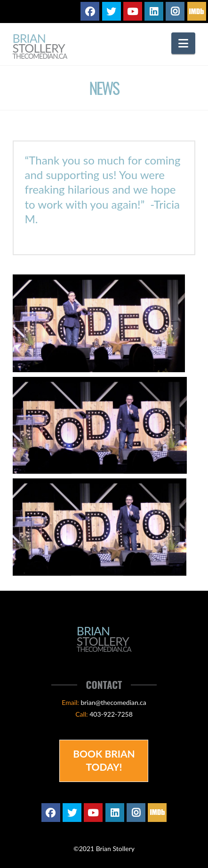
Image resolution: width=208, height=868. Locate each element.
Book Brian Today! (104, 760)
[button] (183, 43)
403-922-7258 (111, 714)
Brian (40, 47)
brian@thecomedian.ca (113, 702)
